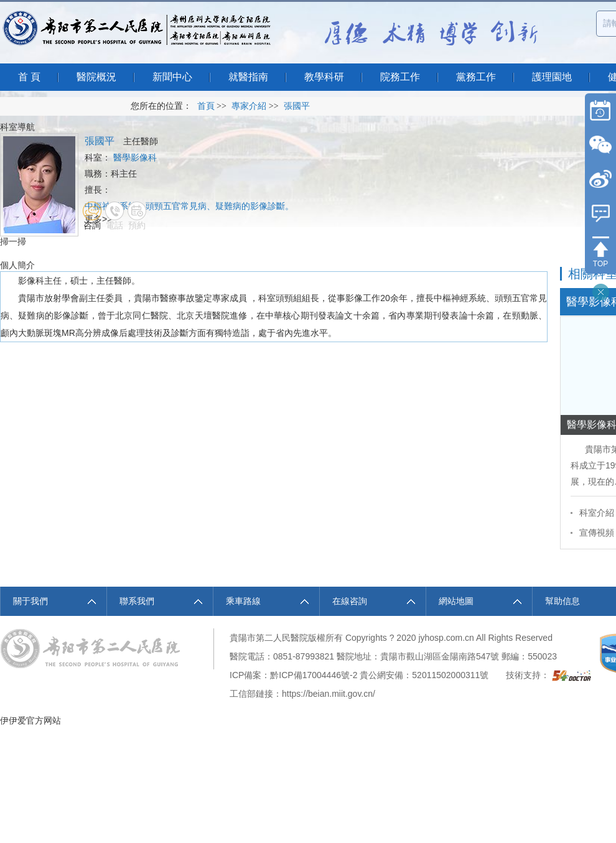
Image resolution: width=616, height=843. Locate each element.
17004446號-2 (330, 675)
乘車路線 (243, 601)
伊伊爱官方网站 (30, 720)
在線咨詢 (350, 601)
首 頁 (29, 77)
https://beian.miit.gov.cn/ (329, 694)
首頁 (206, 106)
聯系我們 (137, 601)
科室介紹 (597, 513)
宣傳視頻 (597, 533)
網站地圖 (456, 601)
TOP (600, 264)
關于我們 (30, 601)
